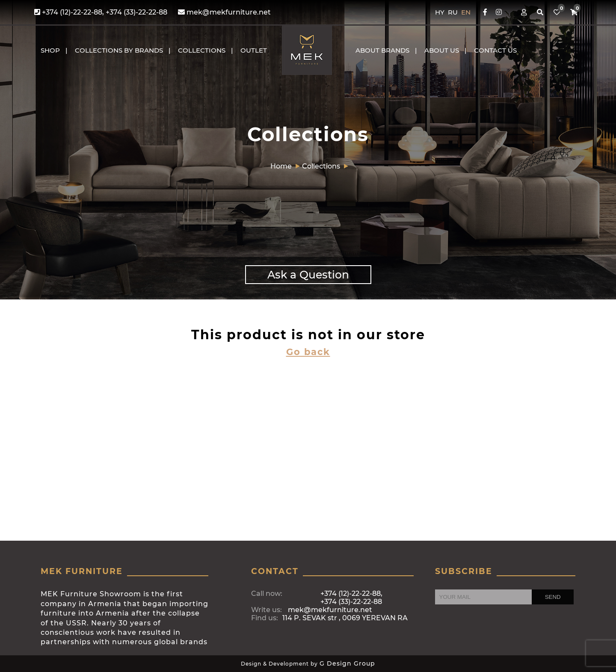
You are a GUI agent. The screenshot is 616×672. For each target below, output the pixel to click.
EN (466, 12)
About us (442, 50)
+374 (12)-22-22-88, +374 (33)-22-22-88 (101, 12)
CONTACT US (495, 50)
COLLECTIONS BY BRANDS (119, 50)
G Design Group (347, 663)
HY (441, 12)
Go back (308, 352)
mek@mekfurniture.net (224, 12)
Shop (50, 50)
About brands (382, 50)
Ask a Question (308, 275)
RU (454, 12)
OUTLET (254, 50)
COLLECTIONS (202, 50)
